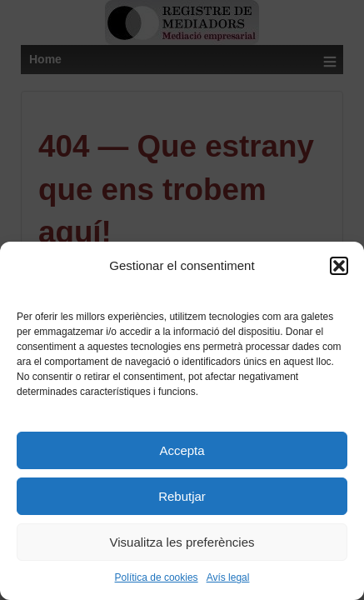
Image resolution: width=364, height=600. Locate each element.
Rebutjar (182, 496)
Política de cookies (157, 577)
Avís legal (228, 577)
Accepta (182, 450)
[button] (339, 266)
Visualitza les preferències (182, 542)
